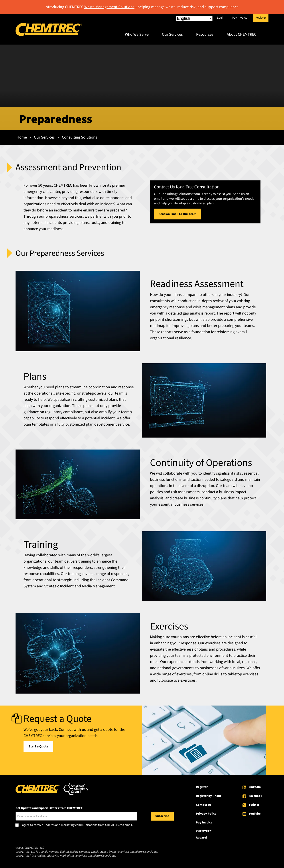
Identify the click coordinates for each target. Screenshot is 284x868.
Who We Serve (137, 34)
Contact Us (204, 805)
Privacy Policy (206, 814)
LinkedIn (255, 787)
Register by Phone (209, 796)
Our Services (172, 34)
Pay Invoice (240, 18)
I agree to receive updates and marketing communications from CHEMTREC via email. (77, 825)
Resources (205, 34)
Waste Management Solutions (109, 7)
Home (22, 137)
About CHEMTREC (242, 34)
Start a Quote (38, 746)
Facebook (255, 796)
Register (261, 18)
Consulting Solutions (80, 137)
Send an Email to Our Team (177, 214)
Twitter (254, 805)
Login (221, 18)
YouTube (255, 814)
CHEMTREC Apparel (204, 835)
